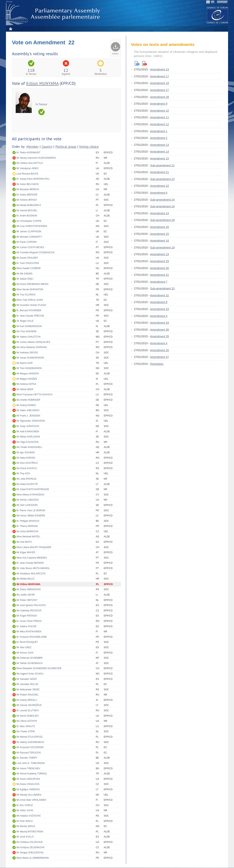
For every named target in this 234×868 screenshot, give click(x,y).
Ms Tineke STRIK (26, 731)
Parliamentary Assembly (54, 14)
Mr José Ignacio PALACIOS (31, 605)
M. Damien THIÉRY (27, 758)
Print (116, 54)
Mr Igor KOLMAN (26, 452)
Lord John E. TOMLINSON (31, 763)
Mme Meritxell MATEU (28, 537)
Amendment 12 (160, 124)
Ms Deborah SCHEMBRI (30, 658)
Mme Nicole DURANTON (30, 289)
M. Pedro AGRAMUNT (28, 153)
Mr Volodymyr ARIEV (28, 168)
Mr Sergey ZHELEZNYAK (30, 853)
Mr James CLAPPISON (29, 231)
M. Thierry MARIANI (27, 526)
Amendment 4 (159, 343)
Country (47, 147)
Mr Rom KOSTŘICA (27, 463)
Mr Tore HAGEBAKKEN (29, 368)
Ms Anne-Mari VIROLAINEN (31, 800)
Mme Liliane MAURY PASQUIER (34, 547)
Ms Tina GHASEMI (26, 331)
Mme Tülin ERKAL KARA (30, 300)
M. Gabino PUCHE (26, 626)
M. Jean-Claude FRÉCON (30, 316)
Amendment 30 (160, 268)
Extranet (222, 2)
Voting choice (89, 147)
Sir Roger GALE (25, 321)
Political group (66, 147)
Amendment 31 (160, 275)
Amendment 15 (160, 158)
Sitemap (9, 2)
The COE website (218, 15)
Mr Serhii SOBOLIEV (28, 716)
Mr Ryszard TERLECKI (29, 753)
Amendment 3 (159, 316)
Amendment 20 (160, 350)
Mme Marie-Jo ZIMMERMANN (33, 858)
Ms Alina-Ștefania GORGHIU (32, 347)
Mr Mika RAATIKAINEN (29, 632)
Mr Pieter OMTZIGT (27, 600)
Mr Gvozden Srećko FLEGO (31, 305)
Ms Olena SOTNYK (27, 721)
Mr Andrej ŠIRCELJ (27, 700)
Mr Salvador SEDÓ (27, 679)
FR (213, 2)
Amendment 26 (160, 227)
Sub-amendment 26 (163, 220)
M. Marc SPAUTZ (26, 726)
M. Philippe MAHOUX (28, 521)
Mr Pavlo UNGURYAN (28, 779)
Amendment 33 (160, 309)
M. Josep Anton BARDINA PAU (33, 179)
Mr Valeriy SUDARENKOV (30, 742)
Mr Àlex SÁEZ (24, 647)
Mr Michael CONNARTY (29, 237)
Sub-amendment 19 (163, 248)
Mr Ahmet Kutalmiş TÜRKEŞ (32, 774)
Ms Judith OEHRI (26, 595)
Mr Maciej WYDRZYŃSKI (30, 832)
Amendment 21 (160, 172)
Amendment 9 (159, 104)
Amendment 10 (160, 111)
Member (33, 147)
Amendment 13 (160, 145)
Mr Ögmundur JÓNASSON (31, 421)
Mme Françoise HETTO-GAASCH (34, 395)
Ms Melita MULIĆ (26, 579)
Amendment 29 (160, 261)
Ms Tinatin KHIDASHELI (29, 447)
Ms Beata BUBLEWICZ (29, 205)
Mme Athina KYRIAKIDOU (30, 495)
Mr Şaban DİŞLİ (25, 279)
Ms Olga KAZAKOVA (28, 442)
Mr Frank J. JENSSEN (28, 416)
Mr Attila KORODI (26, 458)
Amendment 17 (160, 76)
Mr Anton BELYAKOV (28, 184)
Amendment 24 (160, 213)
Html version (137, 63)
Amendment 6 (159, 193)
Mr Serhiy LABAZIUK (28, 500)
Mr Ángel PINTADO (27, 616)
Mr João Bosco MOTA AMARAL (33, 568)
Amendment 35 (160, 336)
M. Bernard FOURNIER (29, 310)
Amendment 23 (160, 69)
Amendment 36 (160, 330)
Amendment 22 (160, 186)
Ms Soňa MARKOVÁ (27, 531)
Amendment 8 (159, 302)
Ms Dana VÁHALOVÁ (28, 784)
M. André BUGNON (27, 216)
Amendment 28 (160, 97)
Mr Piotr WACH (25, 821)
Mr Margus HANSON (28, 374)
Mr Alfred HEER (25, 389)
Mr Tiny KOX (23, 473)
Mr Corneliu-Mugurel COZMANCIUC (36, 252)
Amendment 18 (160, 83)
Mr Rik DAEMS (24, 274)
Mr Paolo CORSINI (26, 242)
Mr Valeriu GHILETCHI (28, 337)
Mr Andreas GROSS (27, 353)
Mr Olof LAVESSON (27, 505)
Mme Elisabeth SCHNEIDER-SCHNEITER (39, 668)
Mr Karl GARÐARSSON (29, 326)
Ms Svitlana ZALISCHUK (30, 842)
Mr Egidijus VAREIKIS (28, 789)
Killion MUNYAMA (42, 83)
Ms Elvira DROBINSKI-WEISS (32, 284)
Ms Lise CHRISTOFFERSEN (32, 226)
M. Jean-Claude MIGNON (30, 563)
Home (10, 29)
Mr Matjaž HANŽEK (27, 379)
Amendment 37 (160, 357)
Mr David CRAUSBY (27, 258)
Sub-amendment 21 (163, 165)
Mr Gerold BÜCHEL (27, 211)
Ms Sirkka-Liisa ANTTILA (30, 163)
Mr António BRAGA (27, 200)
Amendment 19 (160, 254)
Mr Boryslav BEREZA (28, 189)
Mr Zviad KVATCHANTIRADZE (33, 489)
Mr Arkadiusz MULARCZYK (31, 574)
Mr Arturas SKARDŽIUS (29, 705)
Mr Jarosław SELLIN (27, 684)
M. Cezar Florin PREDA (29, 621)
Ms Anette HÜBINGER (28, 400)
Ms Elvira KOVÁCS (27, 468)
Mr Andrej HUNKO (26, 405)
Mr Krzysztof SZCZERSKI (30, 747)
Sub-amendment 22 (163, 179)
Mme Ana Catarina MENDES (32, 558)
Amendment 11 (160, 117)
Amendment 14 (160, 152)
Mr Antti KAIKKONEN (28, 432)
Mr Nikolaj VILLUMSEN (29, 795)
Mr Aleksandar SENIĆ (28, 690)
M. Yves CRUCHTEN (28, 263)
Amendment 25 (160, 234)
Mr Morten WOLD (26, 826)
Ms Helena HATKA (26, 384)
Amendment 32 (160, 295)
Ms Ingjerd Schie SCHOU (30, 674)
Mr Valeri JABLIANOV (28, 410)
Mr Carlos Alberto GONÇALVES (33, 342)
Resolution (157, 364)
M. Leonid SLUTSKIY (28, 711)
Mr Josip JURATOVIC (28, 426)
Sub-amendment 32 (163, 288)
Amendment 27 (160, 90)
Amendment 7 (159, 282)
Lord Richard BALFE (27, 174)
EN (208, 2)
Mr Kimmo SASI (25, 653)
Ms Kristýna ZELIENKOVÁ (30, 847)
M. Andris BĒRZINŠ (27, 195)
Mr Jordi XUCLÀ (25, 837)
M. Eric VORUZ (25, 805)
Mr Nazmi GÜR (24, 363)
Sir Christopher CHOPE (29, 221)
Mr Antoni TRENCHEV (28, 768)
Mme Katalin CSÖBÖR (29, 268)
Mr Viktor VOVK (25, 810)
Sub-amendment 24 (163, 200)
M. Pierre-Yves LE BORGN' (31, 510)
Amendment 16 (160, 241)
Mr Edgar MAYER (26, 552)
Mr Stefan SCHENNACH (29, 663)
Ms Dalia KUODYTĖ (27, 484)
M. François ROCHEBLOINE (32, 637)
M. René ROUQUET (27, 642)
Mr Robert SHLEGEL (28, 695)
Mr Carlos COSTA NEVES (30, 247)
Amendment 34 (160, 323)
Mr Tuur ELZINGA (26, 295)
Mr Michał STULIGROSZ (30, 737)
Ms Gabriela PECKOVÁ (29, 611)
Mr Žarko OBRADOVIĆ (29, 589)
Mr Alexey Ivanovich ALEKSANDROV (36, 158)
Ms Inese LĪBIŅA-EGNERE (31, 516)
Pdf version (144, 63)
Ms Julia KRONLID (26, 479)
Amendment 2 (159, 138)
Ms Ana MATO (24, 542)
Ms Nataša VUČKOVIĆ (29, 816)
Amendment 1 (159, 131)
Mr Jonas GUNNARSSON (30, 358)
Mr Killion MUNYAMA (29, 584)
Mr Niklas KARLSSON (28, 437)
